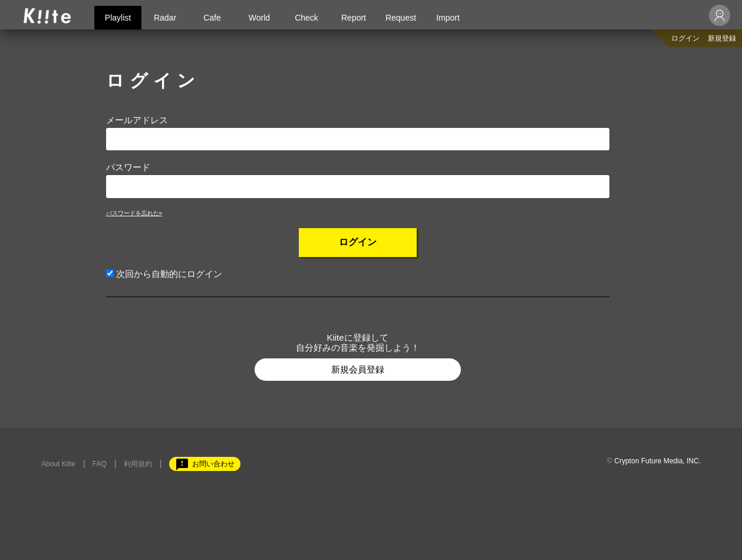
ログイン (685, 38)
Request (401, 18)
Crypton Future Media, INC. (657, 461)
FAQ (100, 464)
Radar (165, 18)
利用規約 (138, 464)
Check (306, 18)
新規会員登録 (358, 369)
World (259, 18)
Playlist (118, 18)
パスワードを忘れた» (134, 213)
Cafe (212, 18)
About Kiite (58, 464)
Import (448, 18)
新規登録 (722, 38)
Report (354, 18)
